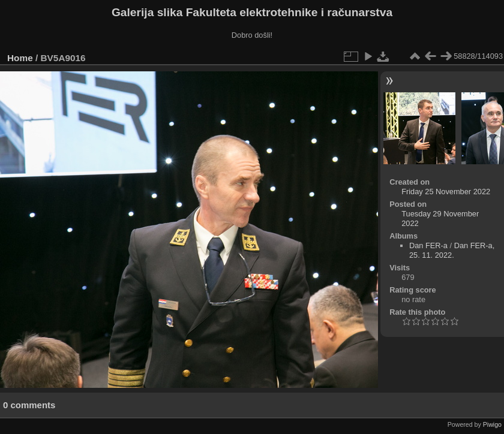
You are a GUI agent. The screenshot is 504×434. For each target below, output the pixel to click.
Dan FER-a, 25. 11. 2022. (452, 250)
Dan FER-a (428, 245)
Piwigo (492, 424)
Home (20, 58)
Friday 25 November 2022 (446, 192)
